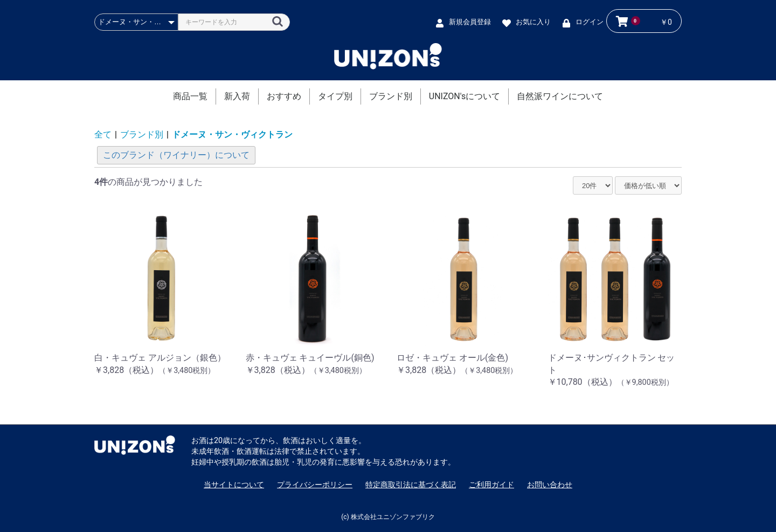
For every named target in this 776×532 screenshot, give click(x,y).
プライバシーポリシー (315, 485)
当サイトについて (234, 485)
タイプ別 (335, 96)
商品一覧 (190, 96)
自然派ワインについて (560, 96)
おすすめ (284, 96)
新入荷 (237, 96)
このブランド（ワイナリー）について (176, 155)
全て (103, 134)
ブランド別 (391, 96)
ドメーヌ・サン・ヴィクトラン (232, 134)
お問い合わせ (550, 485)
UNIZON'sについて (465, 96)
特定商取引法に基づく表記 (411, 485)
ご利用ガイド (491, 485)
